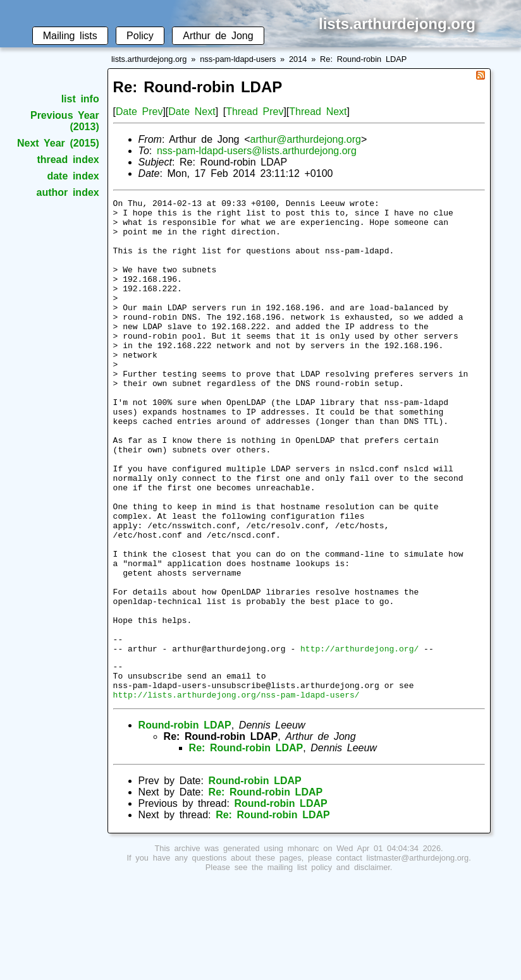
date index (73, 176)
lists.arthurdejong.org (149, 59)
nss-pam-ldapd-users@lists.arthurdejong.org (257, 151)
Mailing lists (70, 36)
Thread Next (318, 112)
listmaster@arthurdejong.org (418, 956)
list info (80, 99)
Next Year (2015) (58, 143)
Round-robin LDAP (185, 824)
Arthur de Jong (218, 36)
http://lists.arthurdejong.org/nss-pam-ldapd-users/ (236, 793)
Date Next (192, 112)
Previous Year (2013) (65, 121)
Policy (140, 36)
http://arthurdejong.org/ (359, 739)
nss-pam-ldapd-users (238, 59)
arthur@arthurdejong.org (305, 139)
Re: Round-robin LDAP (363, 59)
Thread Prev (254, 112)
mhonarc (303, 947)
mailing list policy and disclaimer (329, 966)
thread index (68, 160)
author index (68, 192)
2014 (298, 59)
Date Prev (139, 112)
